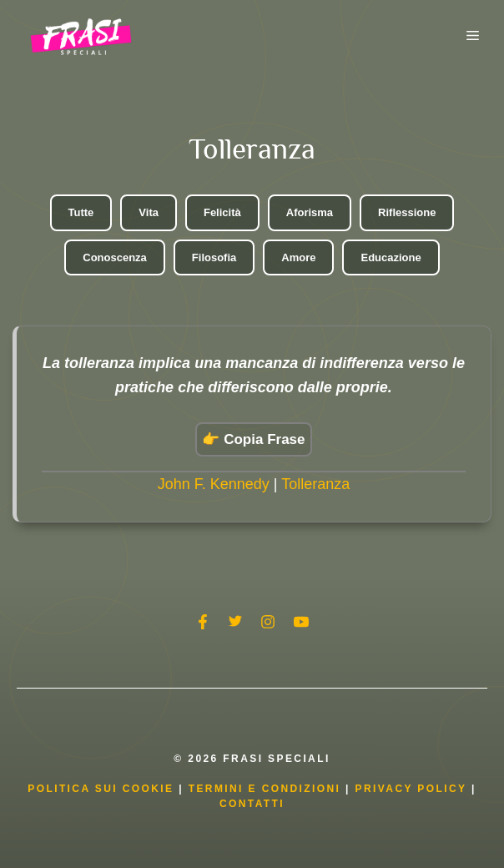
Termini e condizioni (265, 789)
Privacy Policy (413, 789)
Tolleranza (315, 484)
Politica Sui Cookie (101, 789)
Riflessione (407, 212)
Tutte (81, 212)
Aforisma (310, 212)
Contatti (252, 804)
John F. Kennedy (214, 484)
